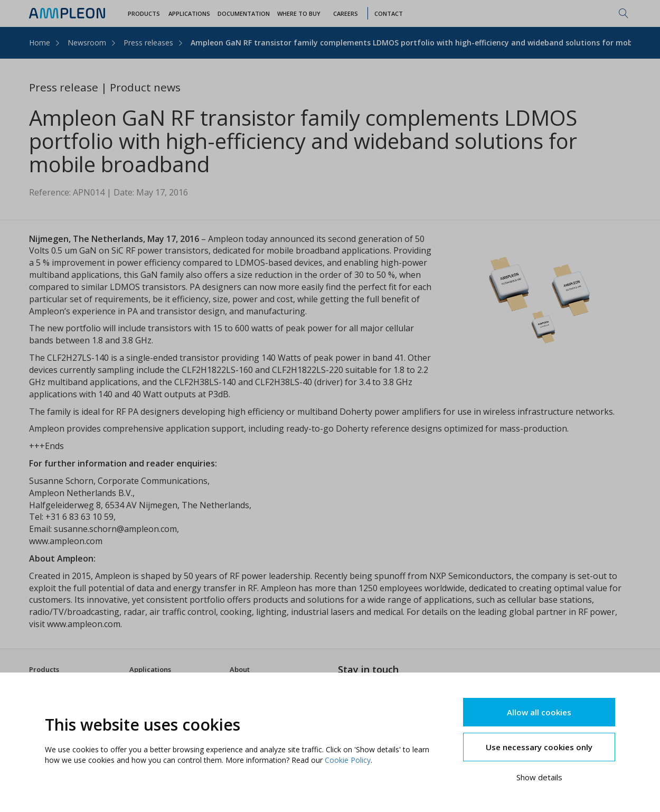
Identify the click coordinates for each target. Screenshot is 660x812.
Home (40, 43)
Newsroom (87, 43)
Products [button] (144, 13)
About (240, 669)
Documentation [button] (244, 13)
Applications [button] (189, 13)
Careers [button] (346, 13)
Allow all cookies (539, 712)
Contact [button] (389, 13)
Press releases (148, 43)
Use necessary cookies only (539, 747)
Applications (150, 669)
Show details (539, 777)
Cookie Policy (348, 760)
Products (44, 669)
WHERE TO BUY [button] (299, 13)
